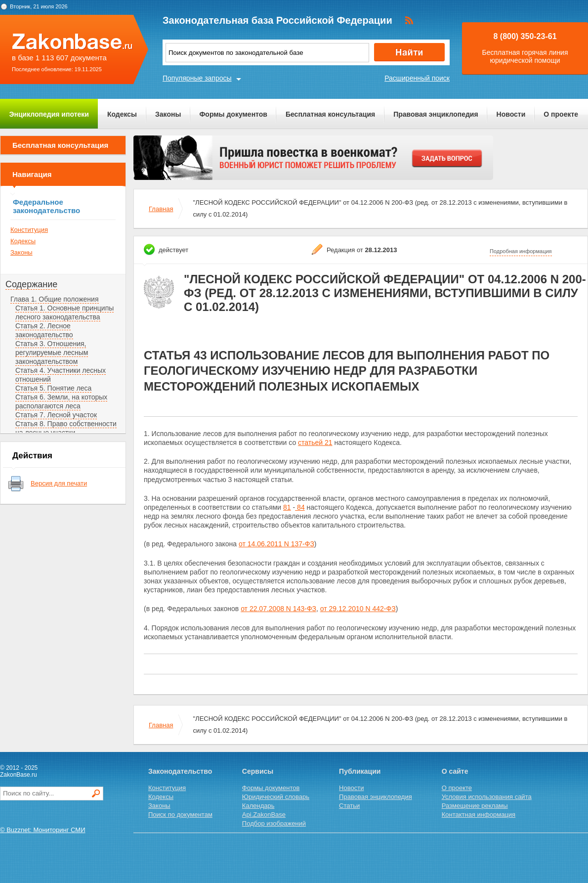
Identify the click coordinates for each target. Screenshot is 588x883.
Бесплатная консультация (330, 114)
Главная (161, 209)
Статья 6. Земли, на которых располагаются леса (61, 401)
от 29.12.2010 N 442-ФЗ (358, 609)
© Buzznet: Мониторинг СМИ (43, 830)
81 (287, 507)
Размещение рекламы (475, 806)
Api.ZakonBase (264, 815)
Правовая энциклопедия (436, 114)
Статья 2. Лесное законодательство (44, 330)
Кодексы (122, 114)
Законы (168, 114)
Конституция (29, 230)
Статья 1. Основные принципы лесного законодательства (64, 312)
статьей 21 (315, 442)
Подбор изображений (274, 823)
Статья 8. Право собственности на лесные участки (66, 428)
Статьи (349, 806)
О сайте (455, 771)
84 (300, 507)
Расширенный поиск (417, 78)
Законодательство (180, 771)
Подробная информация (521, 251)
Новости (511, 114)
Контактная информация (479, 815)
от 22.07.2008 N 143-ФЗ (278, 609)
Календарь (258, 806)
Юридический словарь (276, 797)
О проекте (561, 114)
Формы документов (233, 114)
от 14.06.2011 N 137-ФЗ (276, 544)
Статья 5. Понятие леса (53, 388)
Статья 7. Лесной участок (56, 415)
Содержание (31, 284)
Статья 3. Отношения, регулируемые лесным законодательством (52, 353)
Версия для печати (59, 483)
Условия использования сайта (487, 797)
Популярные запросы (197, 78)
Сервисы (258, 771)
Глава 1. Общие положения (55, 299)
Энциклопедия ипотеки (49, 114)
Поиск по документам (180, 815)
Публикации (360, 771)
